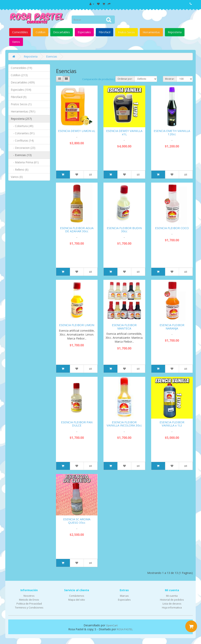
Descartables (62, 32)
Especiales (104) (21, 90)
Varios (16, 42)
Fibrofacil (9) (19, 97)
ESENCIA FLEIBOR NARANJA (172, 327)
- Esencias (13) (21, 155)
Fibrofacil (105, 32)
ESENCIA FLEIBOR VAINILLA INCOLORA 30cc (124, 424)
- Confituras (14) (22, 140)
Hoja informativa (172, 607)
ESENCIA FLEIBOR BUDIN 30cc (124, 230)
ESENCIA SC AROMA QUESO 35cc (77, 521)
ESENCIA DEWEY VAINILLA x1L (124, 132)
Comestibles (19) (21, 68)
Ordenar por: (125, 79)
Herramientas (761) (23, 111)
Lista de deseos (172, 604)
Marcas (124, 596)
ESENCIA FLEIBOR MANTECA (124, 327)
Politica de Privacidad (29, 604)
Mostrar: (170, 79)
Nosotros (29, 596)
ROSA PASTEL (125, 629)
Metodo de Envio (29, 600)
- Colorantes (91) (23, 133)
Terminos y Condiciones (29, 607)
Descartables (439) (23, 82)
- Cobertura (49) (22, 126)
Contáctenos (77, 596)
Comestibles (20, 32)
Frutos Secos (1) (21, 104)
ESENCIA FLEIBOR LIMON (77, 325)
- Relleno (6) (20, 170)
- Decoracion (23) (23, 148)
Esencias (52, 56)
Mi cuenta (172, 596)
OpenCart (112, 625)
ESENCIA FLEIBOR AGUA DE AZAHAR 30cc (77, 230)
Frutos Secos (127, 32)
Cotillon (41, 32)
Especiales (84, 32)
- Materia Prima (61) (25, 162)
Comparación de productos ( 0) (100, 79)
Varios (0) (17, 177)
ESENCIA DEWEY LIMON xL (77, 131)
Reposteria (175, 32)
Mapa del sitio (77, 600)
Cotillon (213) (19, 75)
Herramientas (151, 32)
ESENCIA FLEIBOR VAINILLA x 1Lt (172, 424)
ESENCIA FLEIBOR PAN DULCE (77, 424)
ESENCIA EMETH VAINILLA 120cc (172, 132)
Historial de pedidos (172, 600)
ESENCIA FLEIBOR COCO (172, 228)
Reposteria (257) (21, 119)
